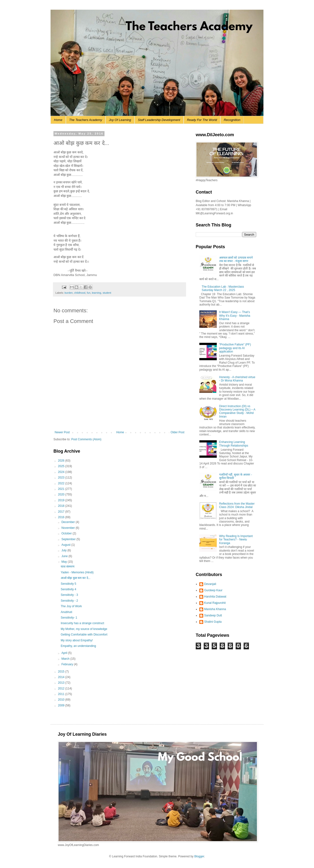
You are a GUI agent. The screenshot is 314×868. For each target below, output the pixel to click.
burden (69, 293)
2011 (62, 694)
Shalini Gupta (213, 622)
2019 (62, 500)
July (64, 550)
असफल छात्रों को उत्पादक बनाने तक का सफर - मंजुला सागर (236, 259)
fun (89, 293)
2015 (62, 672)
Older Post (177, 432)
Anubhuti (66, 612)
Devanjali (210, 584)
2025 (62, 466)
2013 (62, 683)
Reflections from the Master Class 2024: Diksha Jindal (237, 505)
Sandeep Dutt (213, 615)
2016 (62, 517)
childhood (80, 293)
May (65, 562)
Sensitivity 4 (68, 589)
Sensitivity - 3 (69, 595)
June (65, 556)
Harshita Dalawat (215, 597)
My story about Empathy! (77, 640)
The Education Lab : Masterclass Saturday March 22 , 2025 (223, 288)
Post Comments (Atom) (86, 439)
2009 (62, 705)
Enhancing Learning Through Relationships (234, 444)
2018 (62, 506)
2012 (62, 688)
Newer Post (62, 432)
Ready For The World (202, 120)
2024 (62, 472)
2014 (62, 677)
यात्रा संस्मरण (68, 567)
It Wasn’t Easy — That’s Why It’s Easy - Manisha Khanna (235, 316)
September (69, 539)
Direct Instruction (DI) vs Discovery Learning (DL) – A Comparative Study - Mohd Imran (237, 411)
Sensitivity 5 (68, 584)
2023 (62, 478)
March (66, 659)
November (69, 528)
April (65, 653)
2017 (62, 512)
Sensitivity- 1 (69, 618)
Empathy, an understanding (78, 646)
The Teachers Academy (86, 120)
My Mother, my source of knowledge (84, 629)
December (69, 522)
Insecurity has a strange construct (82, 623)
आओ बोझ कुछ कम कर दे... (76, 578)
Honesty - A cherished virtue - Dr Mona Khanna (237, 379)
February (68, 664)
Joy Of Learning (120, 120)
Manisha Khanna (215, 609)
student (107, 293)
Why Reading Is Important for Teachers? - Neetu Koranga (236, 540)
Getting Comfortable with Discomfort (84, 635)
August (66, 545)
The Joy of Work (71, 606)
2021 (62, 489)
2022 (62, 483)
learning (97, 293)
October (67, 533)
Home (58, 120)
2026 (62, 461)
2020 (62, 494)
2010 (62, 700)
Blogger (199, 856)
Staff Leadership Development (159, 120)
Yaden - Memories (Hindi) (77, 572)
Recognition (232, 120)
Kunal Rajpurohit (215, 603)
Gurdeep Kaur (213, 590)
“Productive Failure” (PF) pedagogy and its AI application (235, 348)
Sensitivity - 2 (69, 601)
